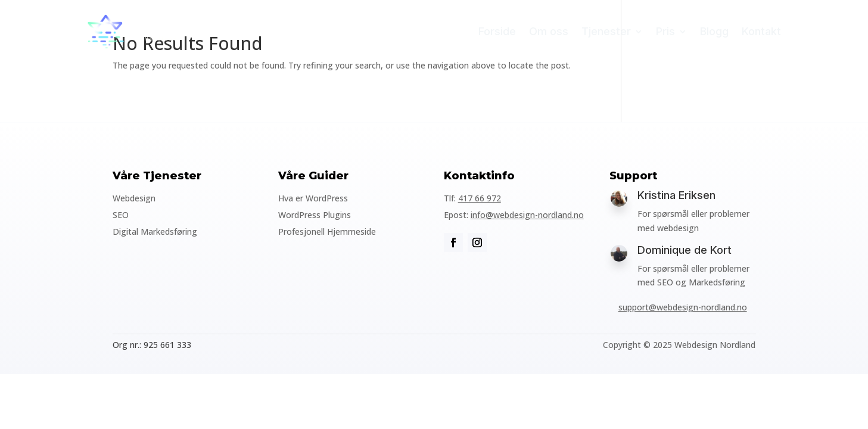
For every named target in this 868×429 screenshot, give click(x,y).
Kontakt (761, 31)
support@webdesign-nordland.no (683, 307)
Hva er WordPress (313, 198)
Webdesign (134, 198)
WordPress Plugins (315, 215)
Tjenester (606, 31)
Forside (497, 31)
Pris (665, 31)
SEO (121, 215)
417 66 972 (480, 198)
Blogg (714, 31)
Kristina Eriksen (676, 195)
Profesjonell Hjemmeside (327, 231)
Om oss (549, 31)
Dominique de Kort (685, 250)
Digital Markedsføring (155, 231)
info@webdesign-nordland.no (527, 215)
